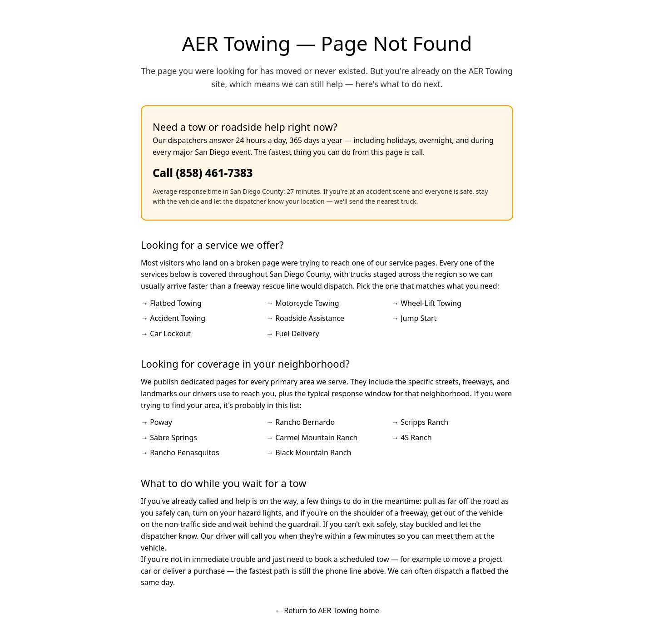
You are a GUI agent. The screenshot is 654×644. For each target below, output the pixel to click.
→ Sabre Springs (169, 438)
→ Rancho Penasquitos (180, 452)
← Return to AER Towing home (327, 610)
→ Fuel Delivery (293, 334)
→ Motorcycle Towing (303, 303)
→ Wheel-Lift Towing (426, 303)
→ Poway (156, 422)
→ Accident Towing (173, 318)
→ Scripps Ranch (420, 422)
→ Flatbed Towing (171, 303)
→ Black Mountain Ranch (309, 452)
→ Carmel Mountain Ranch (312, 438)
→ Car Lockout (166, 334)
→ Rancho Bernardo (300, 422)
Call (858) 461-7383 (203, 173)
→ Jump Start (414, 318)
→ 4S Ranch (412, 438)
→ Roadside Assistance (305, 318)
